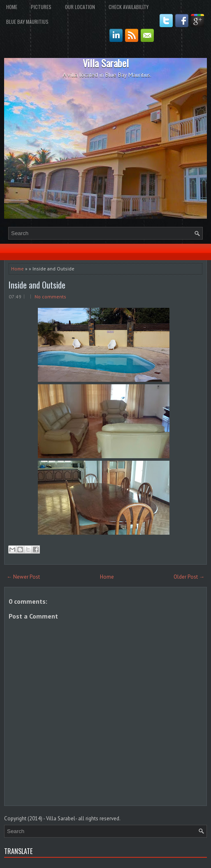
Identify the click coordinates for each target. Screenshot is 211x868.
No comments (50, 297)
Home (12, 7)
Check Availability (129, 7)
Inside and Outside (37, 285)
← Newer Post (23, 577)
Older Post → (189, 577)
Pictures (41, 7)
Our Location (80, 7)
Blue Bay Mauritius (27, 22)
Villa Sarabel (106, 63)
